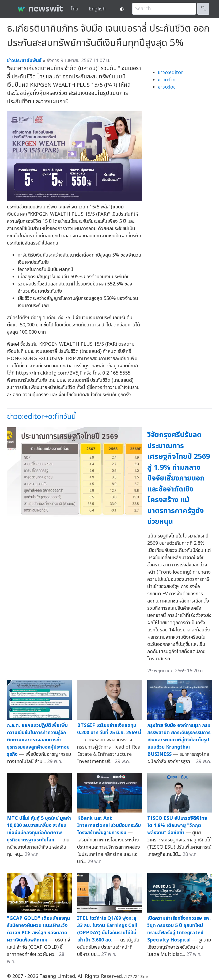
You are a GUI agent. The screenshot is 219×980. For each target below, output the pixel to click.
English (97, 9)
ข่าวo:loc (167, 87)
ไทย (75, 9)
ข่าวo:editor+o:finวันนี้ (41, 417)
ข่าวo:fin (167, 80)
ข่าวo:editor (171, 73)
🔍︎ (203, 9)
